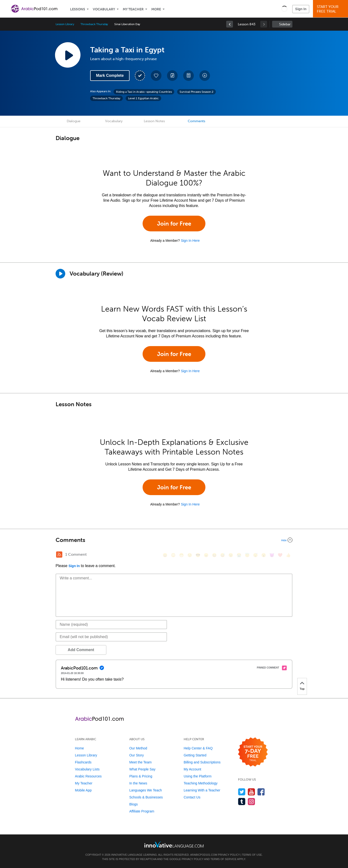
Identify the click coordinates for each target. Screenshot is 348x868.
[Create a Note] (172, 76)
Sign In (301, 9)
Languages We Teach (146, 790)
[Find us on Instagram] (251, 801)
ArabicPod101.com (204, 855)
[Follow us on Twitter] (242, 792)
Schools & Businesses (146, 797)
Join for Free (174, 224)
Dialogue (74, 121)
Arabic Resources (88, 776)
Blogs (134, 804)
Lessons (78, 9)
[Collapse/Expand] (174, 540)
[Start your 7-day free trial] (253, 752)
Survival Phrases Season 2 (196, 92)
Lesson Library (65, 24)
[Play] (60, 274)
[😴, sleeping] (255, 555)
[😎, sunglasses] (198, 555)
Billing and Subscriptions (202, 762)
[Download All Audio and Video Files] (205, 76)
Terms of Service (224, 859)
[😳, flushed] (173, 555)
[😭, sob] (239, 555)
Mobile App (83, 790)
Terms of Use (252, 855)
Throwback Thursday (94, 24)
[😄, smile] (165, 555)
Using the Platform (198, 776)
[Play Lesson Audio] (68, 55)
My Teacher (133, 9)
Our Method (138, 748)
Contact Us (192, 797)
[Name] (111, 625)
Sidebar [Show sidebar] (285, 24)
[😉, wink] (231, 555)
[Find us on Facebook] (261, 792)
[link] (230, 24)
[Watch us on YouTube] (251, 792)
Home (79, 748)
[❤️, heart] (280, 555)
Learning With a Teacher (202, 790)
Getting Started (195, 755)
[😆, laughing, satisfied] (214, 555)
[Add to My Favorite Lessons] (156, 76)
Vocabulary (104, 9)
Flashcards (83, 762)
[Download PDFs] (188, 76)
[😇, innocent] (247, 555)
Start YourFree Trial (331, 9)
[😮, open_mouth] (264, 555)
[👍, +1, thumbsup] (288, 555)
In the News (138, 783)
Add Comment (81, 650)
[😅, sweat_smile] (223, 555)
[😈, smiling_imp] (272, 555)
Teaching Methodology (201, 783)
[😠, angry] (206, 555)
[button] (284, 9)
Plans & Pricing (141, 776)
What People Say (142, 769)
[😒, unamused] (190, 555)
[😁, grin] (181, 555)
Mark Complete (110, 75)
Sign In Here (190, 241)
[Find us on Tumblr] (242, 801)
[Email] (111, 637)
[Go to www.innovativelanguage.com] (174, 844)
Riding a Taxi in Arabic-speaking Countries (144, 92)
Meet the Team (140, 762)
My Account (192, 769)
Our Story (137, 755)
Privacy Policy (229, 855)
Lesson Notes (154, 121)
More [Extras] (156, 9)
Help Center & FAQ (198, 748)
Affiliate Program (142, 811)
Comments (196, 121)
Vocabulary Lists (87, 769)
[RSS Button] (59, 555)
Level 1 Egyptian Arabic (143, 98)
